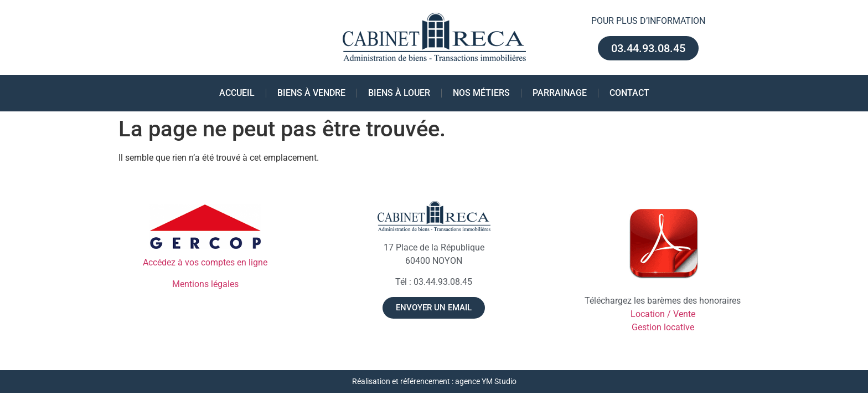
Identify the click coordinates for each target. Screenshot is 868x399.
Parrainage (560, 93)
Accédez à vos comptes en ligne (205, 262)
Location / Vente (663, 314)
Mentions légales (205, 284)
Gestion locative (663, 327)
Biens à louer (399, 93)
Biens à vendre (311, 93)
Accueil (237, 93)
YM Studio (499, 382)
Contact (629, 93)
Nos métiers (481, 93)
